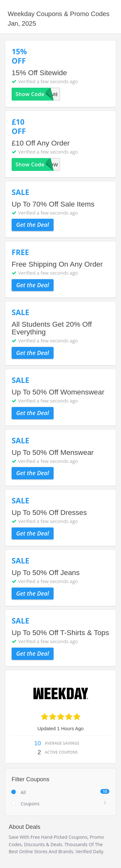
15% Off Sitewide (39, 73)
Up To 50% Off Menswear (53, 452)
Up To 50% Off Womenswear (58, 392)
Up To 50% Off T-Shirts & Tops (60, 633)
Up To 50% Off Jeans (46, 573)
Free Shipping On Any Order (57, 264)
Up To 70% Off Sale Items (53, 204)
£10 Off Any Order (41, 143)
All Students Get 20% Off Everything (52, 328)
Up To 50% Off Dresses (49, 513)
